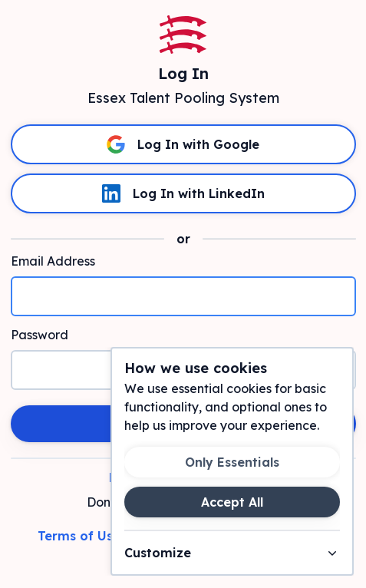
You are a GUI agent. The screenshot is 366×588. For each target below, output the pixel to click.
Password (40, 335)
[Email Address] (183, 296)
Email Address (53, 261)
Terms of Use (79, 536)
